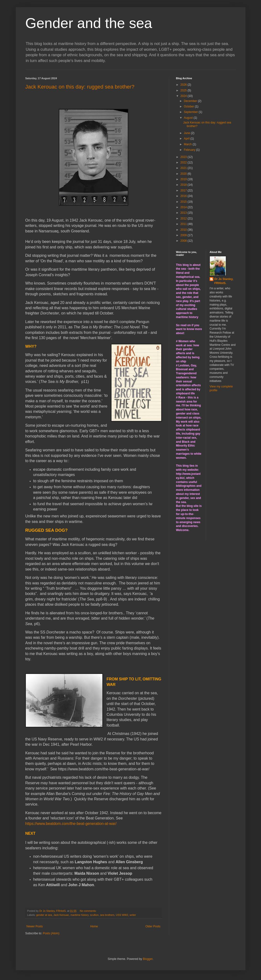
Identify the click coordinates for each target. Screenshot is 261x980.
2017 (184, 190)
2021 (184, 168)
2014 (184, 207)
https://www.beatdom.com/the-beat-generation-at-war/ (71, 824)
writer (133, 915)
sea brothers (107, 915)
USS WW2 (122, 915)
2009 (184, 235)
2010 (184, 230)
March (188, 144)
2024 (184, 96)
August (189, 118)
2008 (184, 241)
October (189, 106)
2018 (184, 185)
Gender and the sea (89, 23)
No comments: (89, 911)
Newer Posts (35, 926)
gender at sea (44, 915)
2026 (184, 85)
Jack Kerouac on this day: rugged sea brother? (80, 87)
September (191, 112)
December (191, 101)
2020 (184, 174)
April (187, 139)
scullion (94, 915)
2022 (184, 162)
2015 (184, 202)
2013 (184, 213)
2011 (184, 224)
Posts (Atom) (51, 933)
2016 (184, 196)
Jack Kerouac (61, 915)
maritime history (80, 915)
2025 (184, 90)
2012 (184, 218)
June (187, 133)
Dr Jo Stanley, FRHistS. (224, 281)
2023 (184, 157)
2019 (184, 179)
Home (94, 926)
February (190, 150)
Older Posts (153, 926)
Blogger (148, 959)
